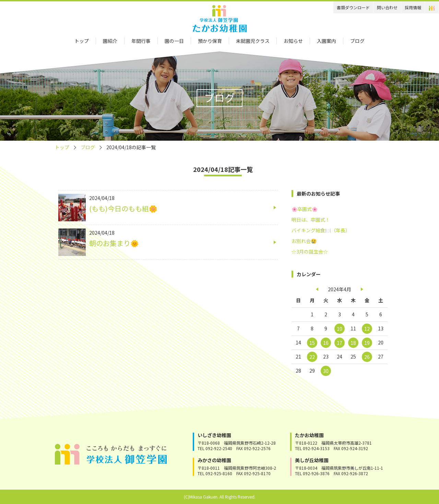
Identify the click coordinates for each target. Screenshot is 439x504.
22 (312, 357)
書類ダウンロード (353, 7)
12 (367, 329)
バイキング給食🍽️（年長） (321, 230)
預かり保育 (210, 41)
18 (353, 343)
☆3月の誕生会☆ (310, 251)
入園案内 (327, 41)
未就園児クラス (253, 41)
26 (367, 357)
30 (326, 371)
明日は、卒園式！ (311, 220)
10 (340, 329)
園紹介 (110, 41)
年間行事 (141, 41)
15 (312, 343)
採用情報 (413, 7)
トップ (82, 41)
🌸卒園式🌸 (305, 209)
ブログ (357, 41)
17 (340, 343)
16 (326, 343)
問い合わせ (387, 7)
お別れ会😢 (304, 241)
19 (367, 343)
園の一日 (174, 41)
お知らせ (293, 41)
